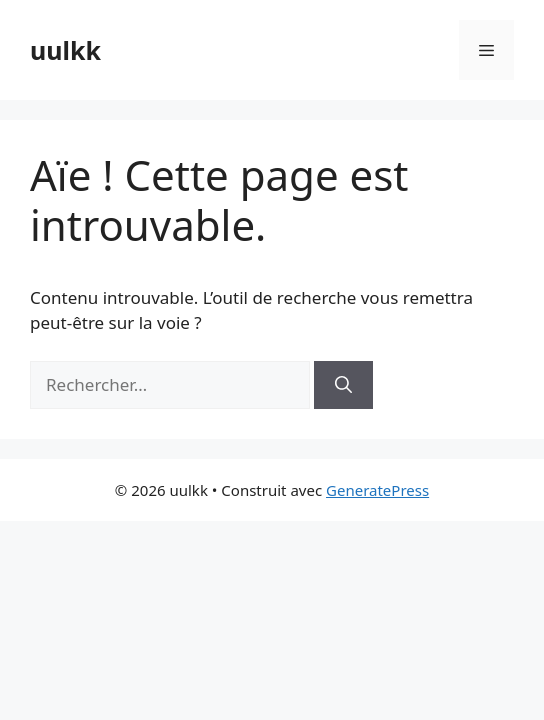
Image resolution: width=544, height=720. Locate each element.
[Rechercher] (343, 385)
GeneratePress (377, 490)
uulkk (65, 50)
